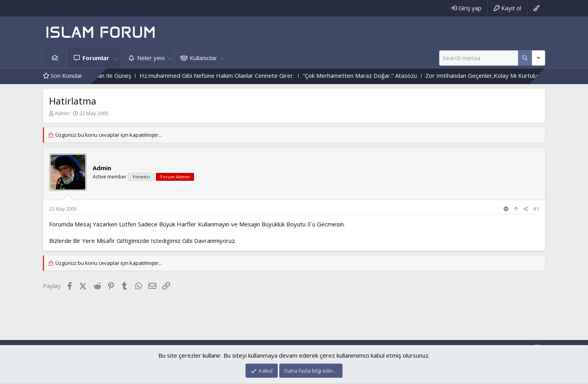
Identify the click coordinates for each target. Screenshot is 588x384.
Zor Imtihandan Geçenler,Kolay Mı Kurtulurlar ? (510, 75)
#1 (536, 209)
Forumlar (96, 58)
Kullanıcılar (203, 58)
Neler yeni (151, 58)
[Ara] (479, 58)
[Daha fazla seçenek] (525, 58)
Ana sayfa (55, 58)
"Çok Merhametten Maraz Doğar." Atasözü (382, 75)
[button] (117, 58)
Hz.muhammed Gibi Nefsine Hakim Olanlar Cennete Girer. (239, 75)
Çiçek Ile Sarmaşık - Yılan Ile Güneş (107, 75)
